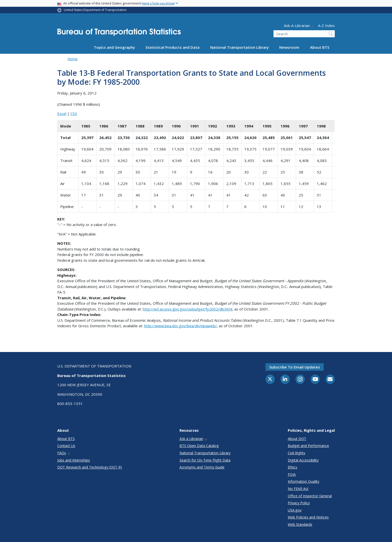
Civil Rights (296, 453)
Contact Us (66, 446)
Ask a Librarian (194, 439)
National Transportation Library (239, 47)
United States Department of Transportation (95, 10)
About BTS (320, 47)
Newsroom (289, 47)
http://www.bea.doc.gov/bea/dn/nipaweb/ (180, 326)
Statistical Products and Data (172, 47)
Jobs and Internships (74, 460)
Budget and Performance (308, 446)
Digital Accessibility (303, 460)
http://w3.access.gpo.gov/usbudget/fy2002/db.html (187, 309)
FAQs (64, 453)
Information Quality (303, 481)
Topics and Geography (114, 47)
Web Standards (300, 524)
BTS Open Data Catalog (199, 446)
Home (72, 59)
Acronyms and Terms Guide (202, 467)
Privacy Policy (299, 503)
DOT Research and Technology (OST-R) (90, 467)
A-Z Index (326, 25)
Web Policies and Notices (308, 517)
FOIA (292, 474)
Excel (62, 113)
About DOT (297, 439)
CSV (74, 113)
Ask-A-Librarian (299, 25)
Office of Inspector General (310, 496)
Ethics (292, 467)
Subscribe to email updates (295, 367)
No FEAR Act (298, 489)
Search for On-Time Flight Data (205, 460)
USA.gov (295, 510)
